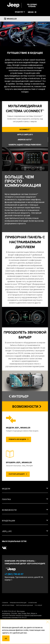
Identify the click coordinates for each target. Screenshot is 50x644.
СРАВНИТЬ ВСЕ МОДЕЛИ (19, 439)
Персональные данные (25, 605)
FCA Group (38, 605)
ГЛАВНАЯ (5, 603)
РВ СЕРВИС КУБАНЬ (32, 5)
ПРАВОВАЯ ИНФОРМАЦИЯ (18, 603)
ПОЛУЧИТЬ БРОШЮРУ (18, 474)
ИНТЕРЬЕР (19, 396)
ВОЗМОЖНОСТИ (27, 407)
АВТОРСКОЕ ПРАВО (8, 605)
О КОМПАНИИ (32, 603)
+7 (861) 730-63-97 (14, 574)
